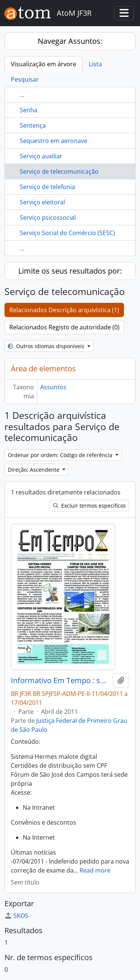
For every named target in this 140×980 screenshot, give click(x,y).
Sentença (33, 125)
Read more (95, 870)
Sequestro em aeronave (54, 141)
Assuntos (53, 387)
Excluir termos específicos (89, 506)
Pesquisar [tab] (25, 79)
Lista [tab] (95, 64)
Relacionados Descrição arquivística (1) (64, 310)
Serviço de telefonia (47, 187)
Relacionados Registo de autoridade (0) (64, 327)
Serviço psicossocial (48, 217)
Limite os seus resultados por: (70, 271)
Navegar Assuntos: (70, 41)
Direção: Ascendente (34, 470)
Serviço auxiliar (41, 156)
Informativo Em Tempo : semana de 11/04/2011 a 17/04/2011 (60, 681)
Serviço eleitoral (42, 202)
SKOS (16, 916)
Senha (29, 110)
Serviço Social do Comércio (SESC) (67, 233)
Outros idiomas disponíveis (47, 346)
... (22, 95)
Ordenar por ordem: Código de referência (61, 455)
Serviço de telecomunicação (59, 171)
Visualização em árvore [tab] (43, 64)
